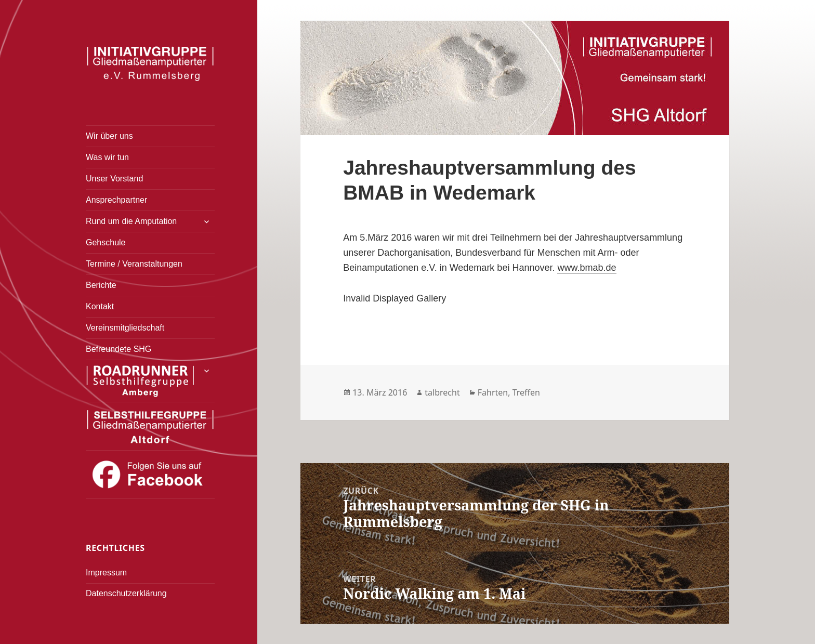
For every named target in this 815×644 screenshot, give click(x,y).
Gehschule (106, 242)
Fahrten (493, 392)
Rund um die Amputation (131, 221)
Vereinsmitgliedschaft (125, 328)
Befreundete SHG (119, 349)
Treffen (526, 392)
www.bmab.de (587, 268)
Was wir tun (107, 157)
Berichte (101, 285)
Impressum (106, 573)
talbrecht (442, 392)
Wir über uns (109, 136)
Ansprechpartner (116, 200)
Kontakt (100, 306)
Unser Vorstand (114, 179)
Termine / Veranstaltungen (134, 264)
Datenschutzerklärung (126, 593)
